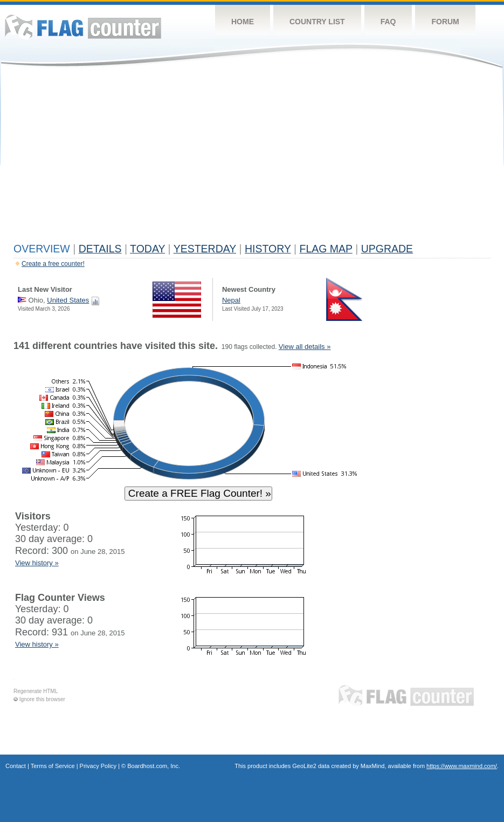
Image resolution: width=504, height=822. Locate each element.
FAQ (388, 22)
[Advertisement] (252, 157)
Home (243, 22)
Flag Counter (83, 27)
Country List (317, 22)
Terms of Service (53, 766)
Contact (16, 766)
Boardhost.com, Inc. (154, 766)
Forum (445, 22)
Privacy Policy (98, 766)
